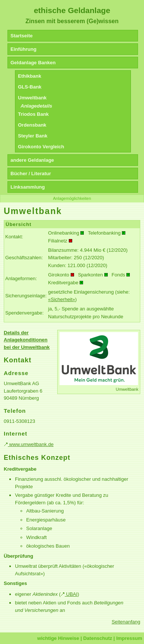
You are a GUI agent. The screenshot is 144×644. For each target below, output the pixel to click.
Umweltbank (32, 98)
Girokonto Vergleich (41, 147)
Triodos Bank (33, 114)
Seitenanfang (126, 622)
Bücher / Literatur (31, 174)
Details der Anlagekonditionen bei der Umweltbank (27, 340)
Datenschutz (97, 638)
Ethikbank (30, 76)
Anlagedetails (36, 106)
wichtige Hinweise (58, 638)
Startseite (22, 36)
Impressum (129, 638)
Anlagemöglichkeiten (72, 198)
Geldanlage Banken (33, 63)
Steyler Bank (33, 136)
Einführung (23, 49)
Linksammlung (28, 187)
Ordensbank (32, 125)
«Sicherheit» (62, 299)
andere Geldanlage (32, 160)
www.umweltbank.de (29, 444)
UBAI (69, 594)
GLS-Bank (30, 87)
